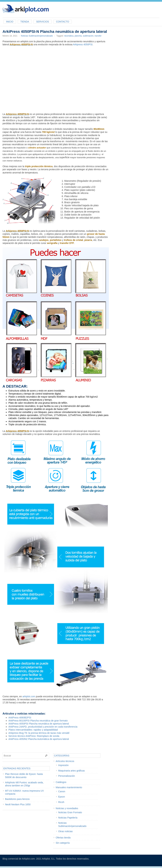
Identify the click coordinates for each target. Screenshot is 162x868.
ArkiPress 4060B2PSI (20, 718)
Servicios (43, 22)
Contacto (63, 22)
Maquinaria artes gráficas (71, 771)
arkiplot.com (29, 696)
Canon (62, 791)
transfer (98, 36)
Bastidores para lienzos (17, 799)
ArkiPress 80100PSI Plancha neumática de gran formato (38, 721)
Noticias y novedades (67, 808)
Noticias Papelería (68, 818)
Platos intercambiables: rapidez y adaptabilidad (33, 730)
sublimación (88, 36)
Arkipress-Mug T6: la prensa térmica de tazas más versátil (39, 733)
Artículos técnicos (65, 761)
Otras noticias (65, 831)
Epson (62, 797)
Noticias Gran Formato (70, 812)
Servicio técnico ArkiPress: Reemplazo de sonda (34, 736)
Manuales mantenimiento (69, 787)
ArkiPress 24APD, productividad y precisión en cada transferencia (43, 727)
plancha (78, 36)
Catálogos (61, 782)
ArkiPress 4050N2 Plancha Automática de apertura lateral (39, 739)
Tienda (25, 22)
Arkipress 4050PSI (83, 44)
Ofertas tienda (63, 838)
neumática (69, 36)
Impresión (63, 765)
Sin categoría (63, 843)
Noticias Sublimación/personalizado (37, 36)
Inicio (10, 22)
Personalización (67, 776)
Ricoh (61, 802)
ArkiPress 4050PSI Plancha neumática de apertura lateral (39, 724)
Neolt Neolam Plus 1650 (18, 804)
